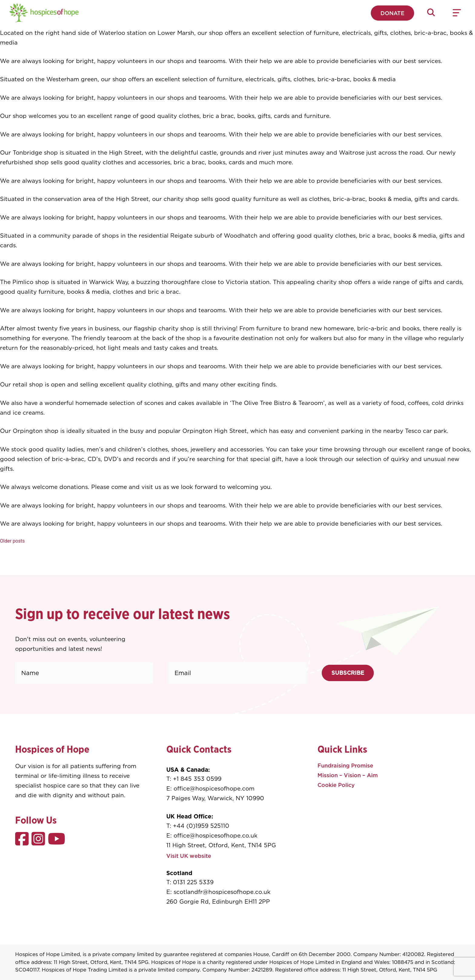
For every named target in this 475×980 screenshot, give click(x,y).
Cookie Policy (336, 785)
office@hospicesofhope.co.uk (216, 836)
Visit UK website (189, 856)
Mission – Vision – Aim (348, 775)
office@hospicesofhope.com (214, 789)
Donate (392, 13)
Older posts (12, 541)
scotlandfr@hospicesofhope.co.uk (222, 892)
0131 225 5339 (193, 882)
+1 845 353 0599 (197, 779)
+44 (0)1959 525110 (201, 826)
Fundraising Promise (345, 766)
